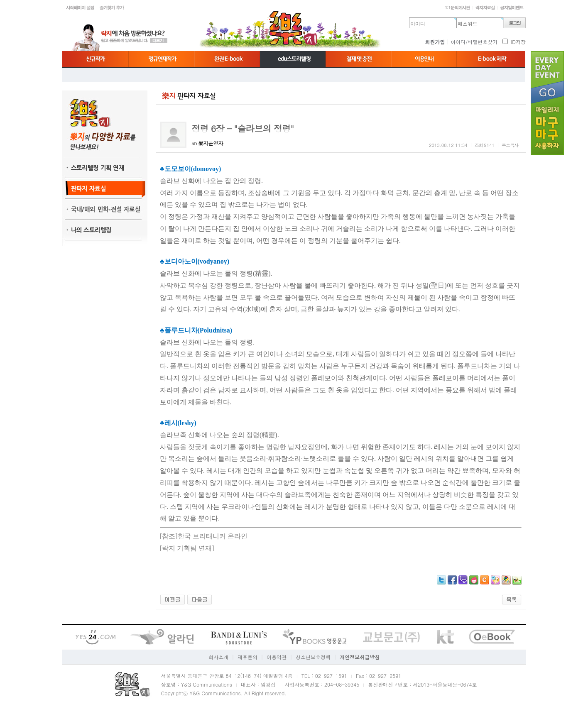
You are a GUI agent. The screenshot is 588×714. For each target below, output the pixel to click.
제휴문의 (247, 657)
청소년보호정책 (313, 657)
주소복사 (510, 145)
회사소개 (218, 657)
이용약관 (277, 657)
